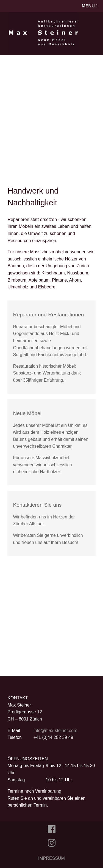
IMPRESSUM (51, 858)
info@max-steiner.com (55, 731)
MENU (90, 6)
